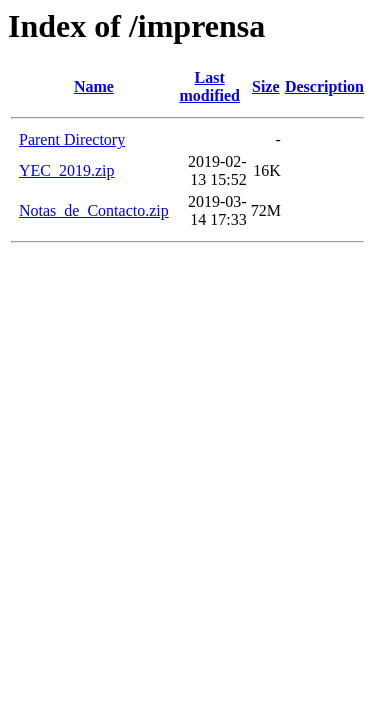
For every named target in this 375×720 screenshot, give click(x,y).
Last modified (209, 86)
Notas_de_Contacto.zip (94, 210)
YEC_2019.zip (67, 170)
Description (324, 86)
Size (266, 86)
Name (94, 86)
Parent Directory (72, 139)
